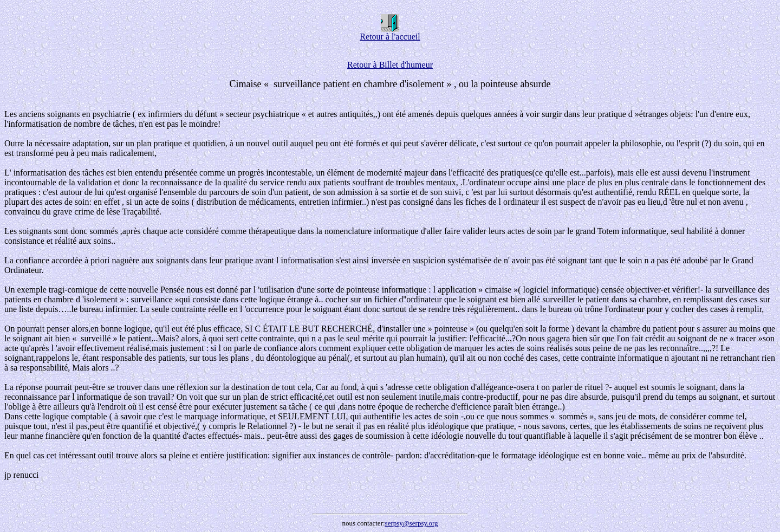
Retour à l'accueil (390, 33)
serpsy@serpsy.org (412, 523)
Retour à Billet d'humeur (390, 65)
